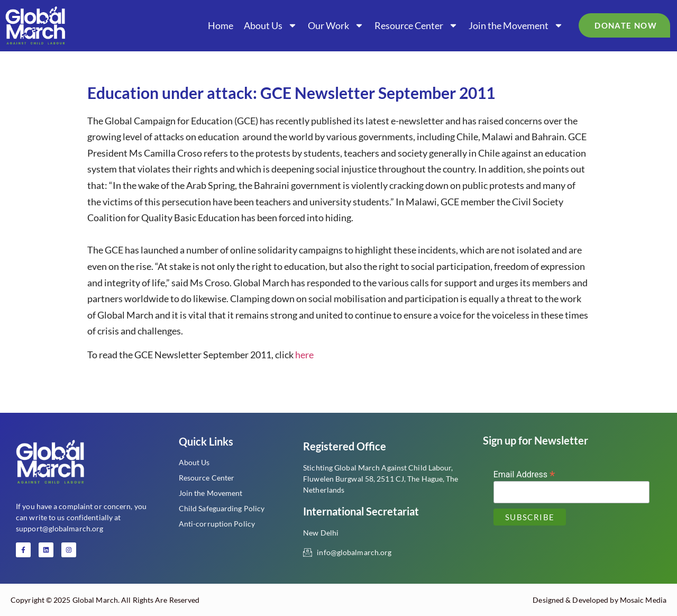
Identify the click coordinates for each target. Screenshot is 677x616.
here (304, 355)
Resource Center (416, 25)
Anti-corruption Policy (217, 524)
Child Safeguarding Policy (222, 508)
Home (221, 25)
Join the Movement (516, 25)
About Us (271, 25)
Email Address (524, 474)
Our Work (336, 25)
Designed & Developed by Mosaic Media (600, 600)
